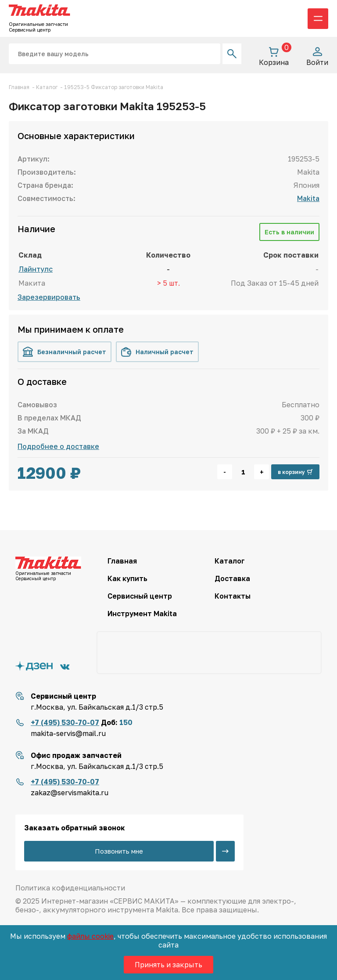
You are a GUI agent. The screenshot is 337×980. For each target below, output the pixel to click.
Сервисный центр (140, 596)
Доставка (232, 578)
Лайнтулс (36, 269)
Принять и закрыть (168, 965)
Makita (308, 198)
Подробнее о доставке (58, 446)
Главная (122, 561)
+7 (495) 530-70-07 (65, 722)
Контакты (233, 596)
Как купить (127, 578)
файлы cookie (90, 936)
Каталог (230, 561)
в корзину (295, 472)
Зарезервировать (49, 297)
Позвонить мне (119, 851)
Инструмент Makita (142, 614)
